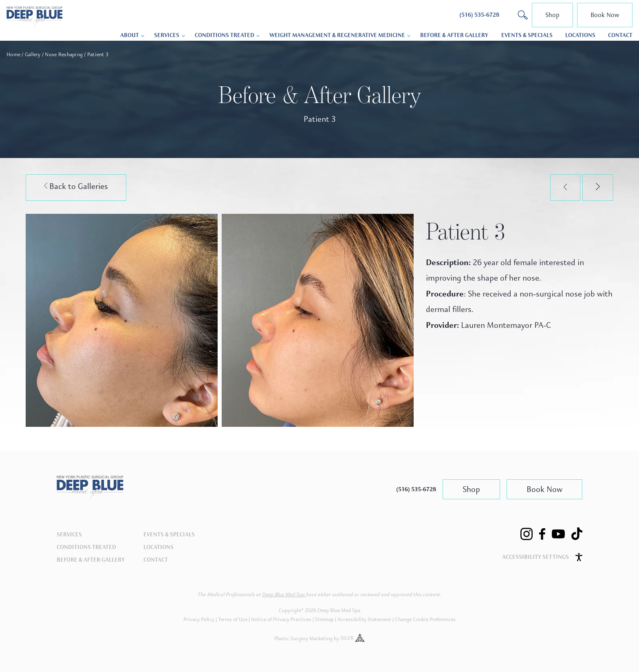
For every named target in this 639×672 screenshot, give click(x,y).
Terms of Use (233, 619)
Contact (620, 35)
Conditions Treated (225, 35)
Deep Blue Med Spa (284, 595)
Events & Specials (527, 35)
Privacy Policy (199, 619)
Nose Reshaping (64, 55)
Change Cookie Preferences (425, 619)
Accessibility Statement (364, 619)
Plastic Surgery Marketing (303, 638)
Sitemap (324, 619)
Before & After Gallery (454, 35)
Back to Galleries (76, 186)
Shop (552, 15)
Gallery (33, 55)
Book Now (605, 15)
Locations (580, 35)
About (130, 35)
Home (13, 55)
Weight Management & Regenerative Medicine (337, 35)
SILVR (353, 638)
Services (167, 35)
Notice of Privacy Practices (281, 619)
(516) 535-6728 (416, 489)
